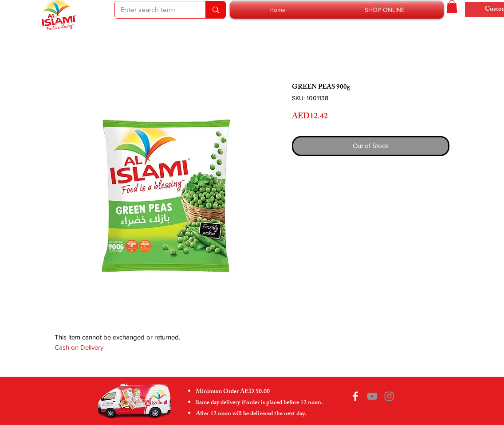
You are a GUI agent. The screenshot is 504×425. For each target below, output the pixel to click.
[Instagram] (389, 396)
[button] (384, 10)
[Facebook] (355, 396)
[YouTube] (372, 396)
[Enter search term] (154, 10)
